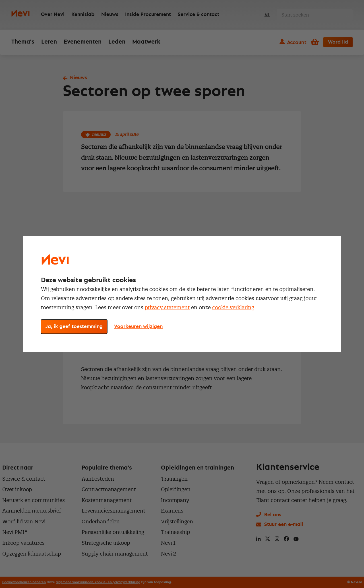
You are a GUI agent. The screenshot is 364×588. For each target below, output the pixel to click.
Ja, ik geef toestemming (74, 327)
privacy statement (167, 307)
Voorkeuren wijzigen (138, 327)
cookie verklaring (233, 307)
